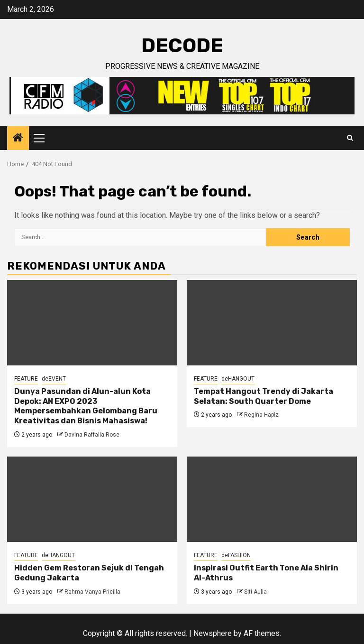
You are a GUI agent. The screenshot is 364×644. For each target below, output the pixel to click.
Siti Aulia (255, 592)
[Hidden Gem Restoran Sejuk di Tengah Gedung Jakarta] (92, 499)
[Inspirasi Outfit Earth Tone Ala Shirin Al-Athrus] (272, 499)
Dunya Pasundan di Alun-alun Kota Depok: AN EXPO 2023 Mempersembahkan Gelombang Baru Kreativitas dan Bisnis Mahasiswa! (86, 406)
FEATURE (26, 379)
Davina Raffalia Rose (92, 435)
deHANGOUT (238, 379)
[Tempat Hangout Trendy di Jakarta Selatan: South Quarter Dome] (272, 323)
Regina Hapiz (261, 415)
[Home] (18, 139)
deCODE (182, 46)
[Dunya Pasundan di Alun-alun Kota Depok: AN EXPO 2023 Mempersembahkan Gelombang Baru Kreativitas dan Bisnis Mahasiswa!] (92, 323)
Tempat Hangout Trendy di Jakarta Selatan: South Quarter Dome (264, 396)
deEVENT (54, 379)
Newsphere (213, 633)
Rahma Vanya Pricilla (92, 592)
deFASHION (236, 555)
